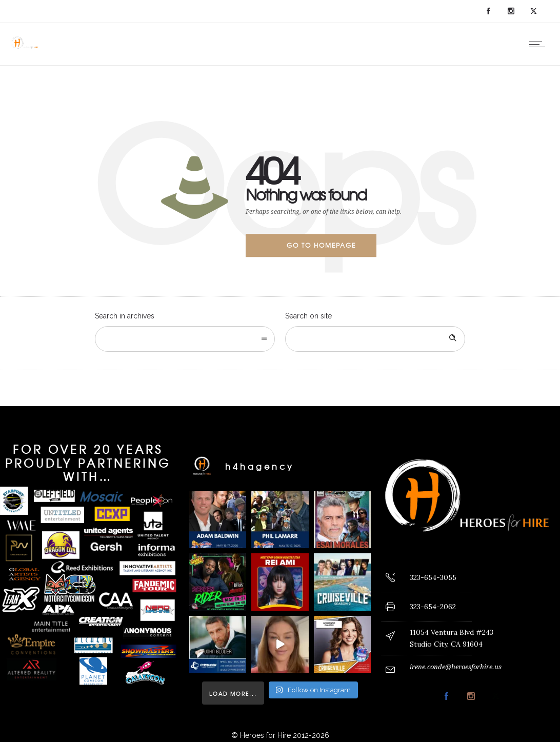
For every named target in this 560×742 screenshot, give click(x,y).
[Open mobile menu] (539, 44)
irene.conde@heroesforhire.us (456, 667)
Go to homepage (321, 245)
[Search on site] (375, 339)
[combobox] (185, 339)
